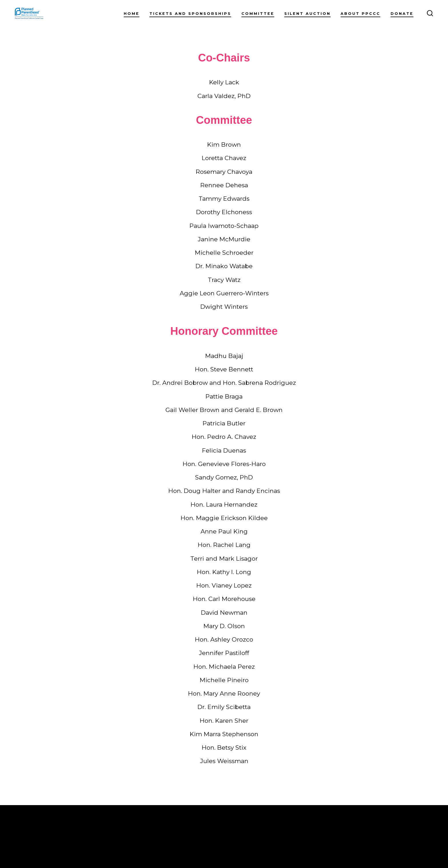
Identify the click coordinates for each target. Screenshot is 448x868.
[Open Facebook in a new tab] (382, 830)
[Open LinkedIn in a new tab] (408, 830)
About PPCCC (360, 14)
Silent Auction (307, 14)
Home (132, 14)
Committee (258, 14)
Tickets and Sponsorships (190, 14)
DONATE (402, 14)
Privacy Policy (108, 845)
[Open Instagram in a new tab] (395, 830)
